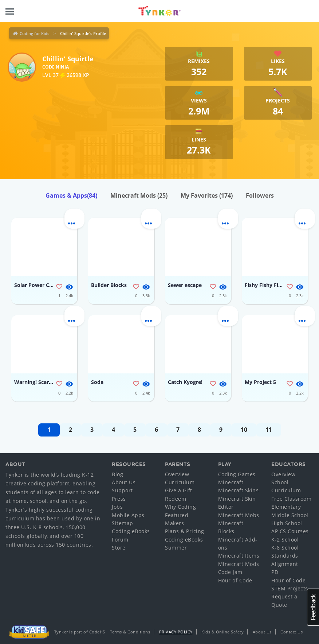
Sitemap (123, 523)
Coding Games (237, 474)
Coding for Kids (34, 33)
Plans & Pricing (185, 531)
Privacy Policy (176, 632)
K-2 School (285, 540)
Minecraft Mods (139, 195)
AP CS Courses (290, 531)
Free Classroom (291, 499)
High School (287, 523)
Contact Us (292, 632)
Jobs (117, 507)
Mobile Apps (128, 515)
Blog (117, 474)
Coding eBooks (131, 531)
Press (119, 499)
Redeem (176, 499)
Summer (176, 548)
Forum (120, 540)
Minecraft (231, 482)
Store (119, 548)
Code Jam (230, 572)
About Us (124, 482)
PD (275, 572)
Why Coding (180, 507)
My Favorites (207, 195)
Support (122, 490)
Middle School (290, 515)
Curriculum (180, 482)
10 (244, 430)
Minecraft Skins (239, 490)
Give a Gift (179, 490)
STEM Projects (290, 588)
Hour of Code (235, 580)
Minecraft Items (239, 556)
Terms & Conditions (130, 632)
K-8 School (285, 548)
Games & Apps (71, 195)
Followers (260, 195)
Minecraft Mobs (239, 515)
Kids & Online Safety (222, 632)
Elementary (286, 507)
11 (269, 430)
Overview (177, 474)
